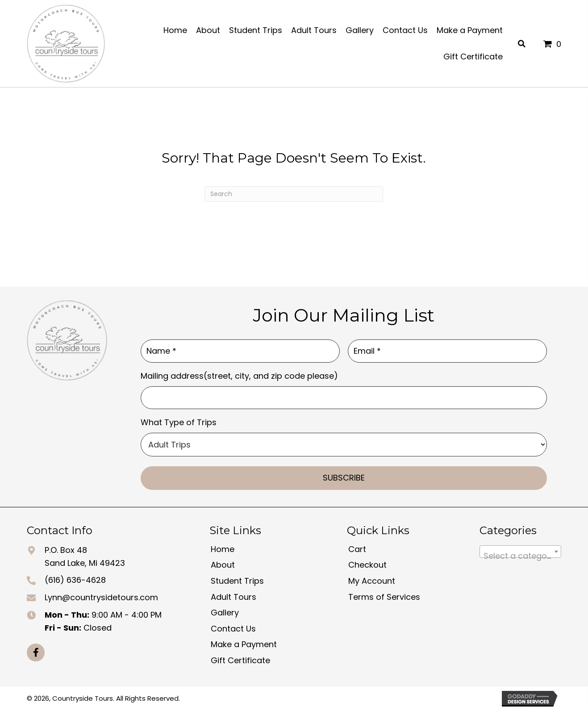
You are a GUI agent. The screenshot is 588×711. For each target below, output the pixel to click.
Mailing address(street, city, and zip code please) (239, 376)
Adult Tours (234, 597)
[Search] (294, 194)
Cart (357, 549)
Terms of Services (384, 597)
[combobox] (520, 552)
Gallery (225, 613)
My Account (372, 581)
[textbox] (520, 556)
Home (223, 549)
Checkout (367, 565)
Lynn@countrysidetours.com (101, 597)
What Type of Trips (179, 422)
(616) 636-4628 (75, 580)
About (223, 565)
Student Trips (237, 581)
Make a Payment (244, 644)
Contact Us (233, 629)
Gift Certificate (240, 660)
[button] (36, 652)
